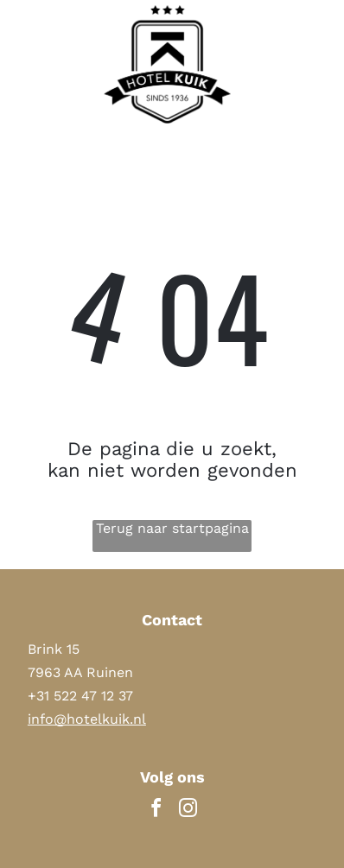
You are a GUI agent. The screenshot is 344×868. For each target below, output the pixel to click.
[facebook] (156, 811)
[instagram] (188, 811)
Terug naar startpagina (172, 528)
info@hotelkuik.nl (87, 719)
